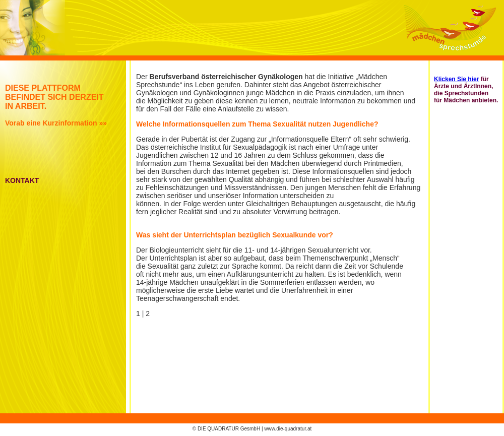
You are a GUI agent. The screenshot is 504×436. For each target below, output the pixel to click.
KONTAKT (22, 180)
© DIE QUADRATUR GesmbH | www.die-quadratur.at (252, 429)
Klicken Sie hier (456, 79)
